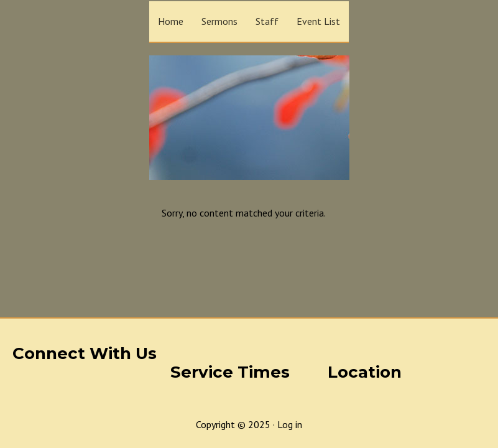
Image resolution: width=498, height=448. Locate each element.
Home (171, 21)
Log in (290, 424)
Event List (318, 21)
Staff (267, 21)
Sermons (219, 21)
